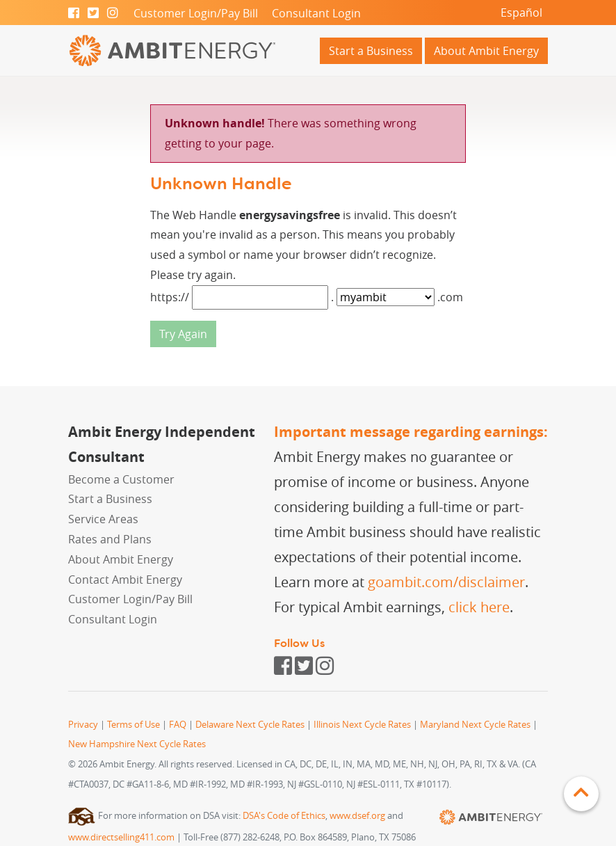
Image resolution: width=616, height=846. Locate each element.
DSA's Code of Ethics (284, 816)
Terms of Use (133, 725)
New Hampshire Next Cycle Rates (137, 744)
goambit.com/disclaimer (446, 582)
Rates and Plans (110, 539)
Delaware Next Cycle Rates (250, 725)
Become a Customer (121, 479)
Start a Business (371, 51)
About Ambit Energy (486, 51)
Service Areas (103, 519)
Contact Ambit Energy (125, 580)
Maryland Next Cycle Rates (475, 725)
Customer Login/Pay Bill (196, 13)
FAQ (178, 725)
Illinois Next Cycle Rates (362, 725)
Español (521, 13)
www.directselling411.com (121, 837)
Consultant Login (316, 13)
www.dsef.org (357, 816)
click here (479, 607)
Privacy (83, 725)
